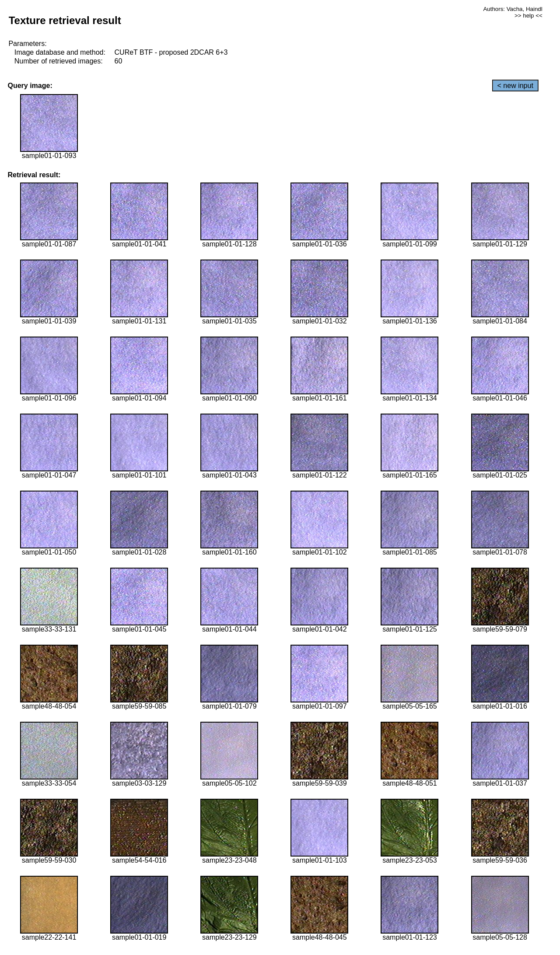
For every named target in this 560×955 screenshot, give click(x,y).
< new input (515, 86)
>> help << (528, 16)
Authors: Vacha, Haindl (513, 9)
